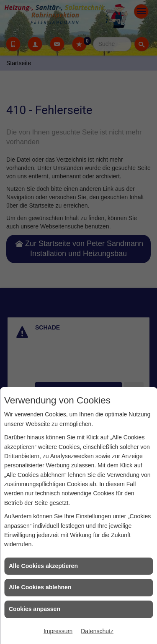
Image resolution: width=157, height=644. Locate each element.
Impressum (58, 631)
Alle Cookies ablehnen (40, 587)
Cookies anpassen (35, 609)
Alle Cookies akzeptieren (43, 566)
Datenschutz (97, 631)
